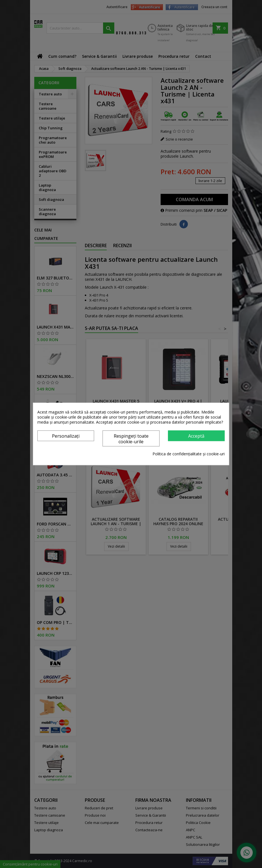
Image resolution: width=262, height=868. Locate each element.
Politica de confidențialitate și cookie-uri (189, 454)
